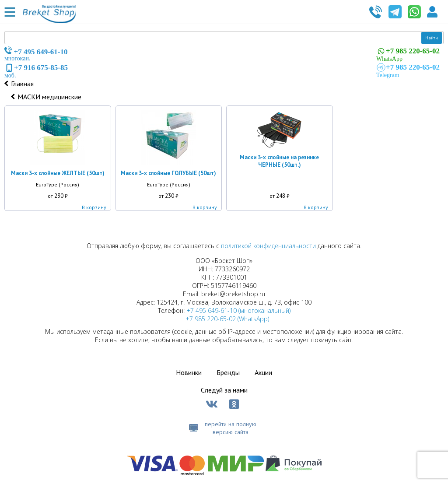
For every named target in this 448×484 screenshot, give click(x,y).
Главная (22, 84)
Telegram (408, 70)
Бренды (228, 372)
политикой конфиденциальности (268, 246)
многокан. (36, 54)
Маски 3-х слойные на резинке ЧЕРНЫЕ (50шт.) (279, 161)
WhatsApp (408, 54)
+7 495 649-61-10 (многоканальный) (238, 310)
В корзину (94, 207)
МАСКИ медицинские (49, 97)
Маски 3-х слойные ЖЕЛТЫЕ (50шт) (58, 173)
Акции (263, 372)
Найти (432, 38)
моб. (36, 71)
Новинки (189, 372)
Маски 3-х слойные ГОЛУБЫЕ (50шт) (168, 173)
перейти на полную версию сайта (231, 428)
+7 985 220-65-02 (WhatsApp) (227, 319)
